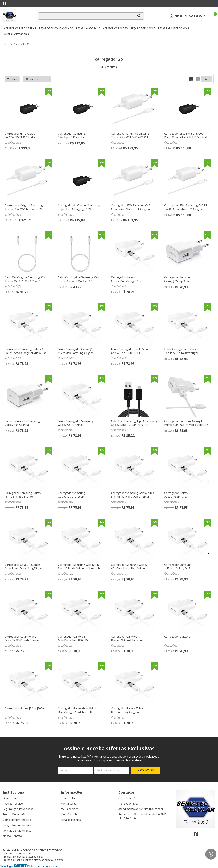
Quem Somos (11, 798)
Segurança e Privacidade (18, 809)
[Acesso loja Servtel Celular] (187, 16)
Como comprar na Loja (17, 820)
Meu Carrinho (70, 814)
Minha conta (69, 804)
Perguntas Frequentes (17, 825)
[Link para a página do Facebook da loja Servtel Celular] (4, 3)
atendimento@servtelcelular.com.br (141, 809)
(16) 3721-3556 (128, 798)
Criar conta (68, 798)
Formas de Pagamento (17, 831)
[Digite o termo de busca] (86, 16)
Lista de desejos (71, 820)
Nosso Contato (12, 836)
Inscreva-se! (145, 770)
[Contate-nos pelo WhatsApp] (211, 854)
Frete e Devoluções (15, 814)
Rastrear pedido (13, 804)
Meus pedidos (70, 809)
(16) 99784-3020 (129, 804)
